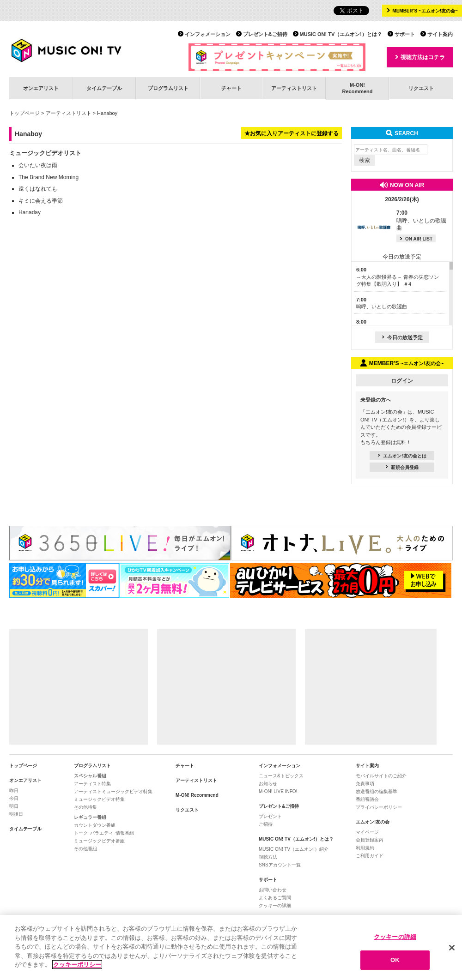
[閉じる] (452, 948)
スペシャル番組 (90, 776)
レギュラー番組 (90, 817)
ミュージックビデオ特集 (99, 799)
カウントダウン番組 (95, 825)
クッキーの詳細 (275, 905)
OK (395, 960)
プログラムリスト (168, 88)
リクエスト (421, 88)
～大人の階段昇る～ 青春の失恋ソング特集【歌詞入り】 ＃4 (398, 277)
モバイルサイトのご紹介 (381, 776)
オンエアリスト (41, 88)
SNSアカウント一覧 (280, 865)
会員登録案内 (370, 840)
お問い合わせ (273, 890)
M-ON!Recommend (357, 88)
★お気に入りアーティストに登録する (292, 133)
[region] (231, 947)
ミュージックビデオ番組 (99, 841)
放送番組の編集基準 (377, 791)
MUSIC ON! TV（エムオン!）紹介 (294, 849)
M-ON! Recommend (197, 795)
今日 (14, 798)
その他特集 (85, 807)
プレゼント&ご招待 (265, 34)
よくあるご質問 (275, 898)
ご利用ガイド (370, 856)
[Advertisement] (79, 687)
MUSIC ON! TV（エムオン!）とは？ (341, 34)
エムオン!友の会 (373, 822)
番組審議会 (367, 799)
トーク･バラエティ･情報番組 (104, 833)
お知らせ (268, 784)
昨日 (14, 791)
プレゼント (270, 816)
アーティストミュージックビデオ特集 (113, 791)
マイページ (367, 832)
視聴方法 (268, 857)
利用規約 (365, 848)
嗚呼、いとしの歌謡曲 (421, 221)
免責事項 (365, 784)
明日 (14, 806)
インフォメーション (208, 34)
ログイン (402, 381)
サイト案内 (440, 34)
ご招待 (266, 824)
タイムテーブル (104, 88)
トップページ (24, 113)
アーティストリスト (294, 88)
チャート (231, 88)
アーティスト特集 (92, 784)
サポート (405, 34)
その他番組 (85, 849)
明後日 (16, 814)
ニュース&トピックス (281, 776)
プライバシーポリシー (379, 807)
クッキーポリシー (77, 965)
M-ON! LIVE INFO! (278, 791)
